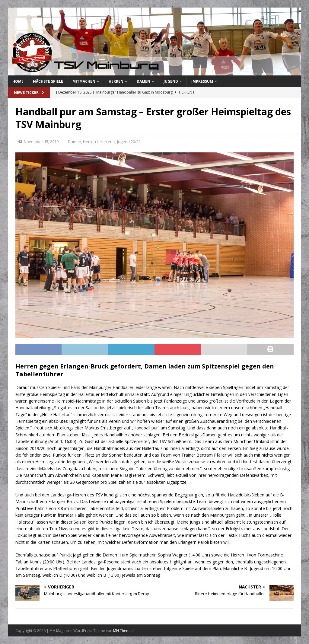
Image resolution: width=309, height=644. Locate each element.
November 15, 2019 (41, 142)
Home (18, 81)
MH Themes (123, 631)
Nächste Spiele (48, 81)
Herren (116, 81)
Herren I (90, 142)
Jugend (171, 81)
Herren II (107, 142)
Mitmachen (84, 81)
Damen (143, 81)
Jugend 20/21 (129, 142)
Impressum (202, 81)
